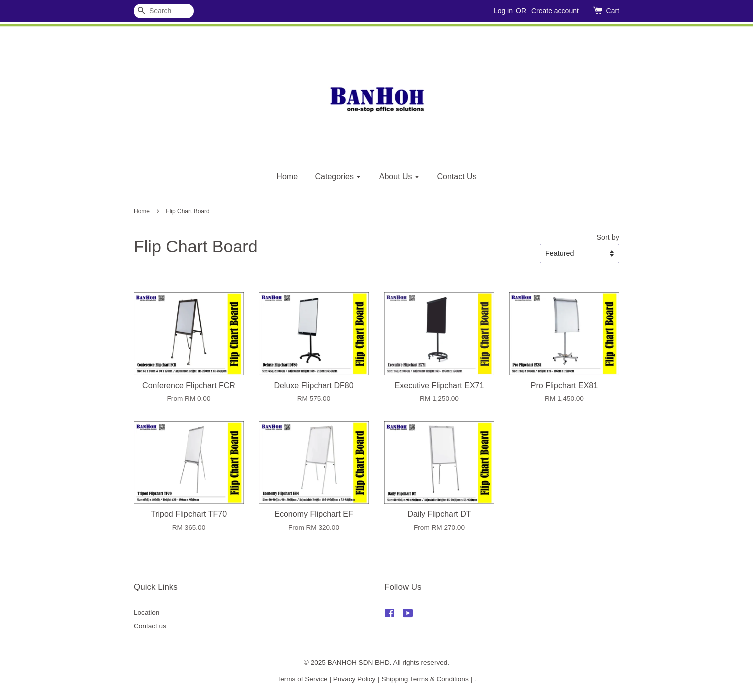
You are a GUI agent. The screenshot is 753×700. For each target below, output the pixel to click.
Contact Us (457, 177)
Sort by (608, 237)
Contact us (150, 626)
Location (146, 613)
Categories (339, 177)
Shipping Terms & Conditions (425, 679)
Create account (555, 11)
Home (287, 177)
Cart (613, 11)
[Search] (164, 11)
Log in (503, 11)
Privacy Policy (355, 679)
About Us (399, 177)
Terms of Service (302, 679)
